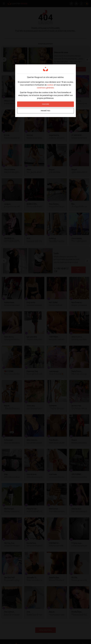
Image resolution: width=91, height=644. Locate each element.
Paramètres (45, 111)
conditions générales (45, 88)
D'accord (46, 104)
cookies (50, 85)
